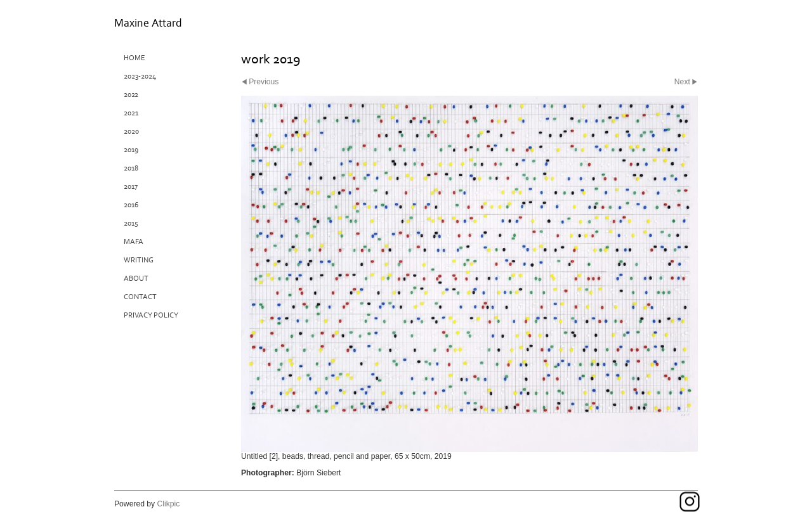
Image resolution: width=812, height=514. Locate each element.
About (136, 279)
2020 (131, 132)
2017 (131, 187)
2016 (131, 205)
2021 (131, 113)
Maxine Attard (148, 23)
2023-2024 (140, 76)
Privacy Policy (151, 315)
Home (134, 58)
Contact (140, 297)
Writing (139, 260)
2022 (131, 95)
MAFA (134, 242)
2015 (131, 223)
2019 (131, 150)
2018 (131, 168)
